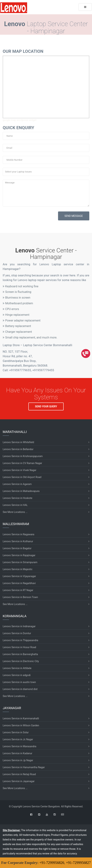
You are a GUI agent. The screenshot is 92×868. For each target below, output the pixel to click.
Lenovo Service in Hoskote (18, 498)
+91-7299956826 (52, 863)
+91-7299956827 (78, 863)
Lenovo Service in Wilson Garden (21, 725)
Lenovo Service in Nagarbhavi (19, 583)
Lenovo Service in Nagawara (19, 534)
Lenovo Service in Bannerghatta (20, 654)
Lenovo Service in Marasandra (19, 746)
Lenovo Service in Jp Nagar (18, 760)
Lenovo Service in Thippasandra (20, 640)
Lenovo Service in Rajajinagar (19, 555)
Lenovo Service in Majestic (18, 569)
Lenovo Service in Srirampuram (20, 562)
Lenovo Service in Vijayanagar (19, 576)
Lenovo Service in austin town (19, 682)
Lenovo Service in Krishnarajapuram (23, 456)
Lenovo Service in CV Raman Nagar (22, 463)
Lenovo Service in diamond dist (20, 689)
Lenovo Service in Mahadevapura (21, 491)
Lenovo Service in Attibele (17, 668)
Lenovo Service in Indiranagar (19, 626)
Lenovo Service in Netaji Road (19, 774)
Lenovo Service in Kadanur (17, 753)
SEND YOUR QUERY (46, 406)
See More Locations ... (15, 512)
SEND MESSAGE (74, 216)
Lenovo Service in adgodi (17, 675)
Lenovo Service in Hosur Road (19, 647)
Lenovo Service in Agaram (17, 484)
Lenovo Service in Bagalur (17, 548)
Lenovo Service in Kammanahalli (21, 718)
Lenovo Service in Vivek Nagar (19, 470)
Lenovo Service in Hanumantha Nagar (24, 767)
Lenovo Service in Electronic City (21, 661)
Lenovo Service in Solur (16, 732)
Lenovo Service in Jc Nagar (18, 739)
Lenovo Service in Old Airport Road (22, 477)
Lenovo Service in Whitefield (18, 442)
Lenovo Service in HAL (15, 505)
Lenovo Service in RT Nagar (18, 590)
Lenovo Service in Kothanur (18, 541)
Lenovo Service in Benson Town (20, 597)
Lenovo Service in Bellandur (18, 449)
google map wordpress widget (20, 120)
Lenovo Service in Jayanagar (19, 781)
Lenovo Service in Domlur (17, 633)
